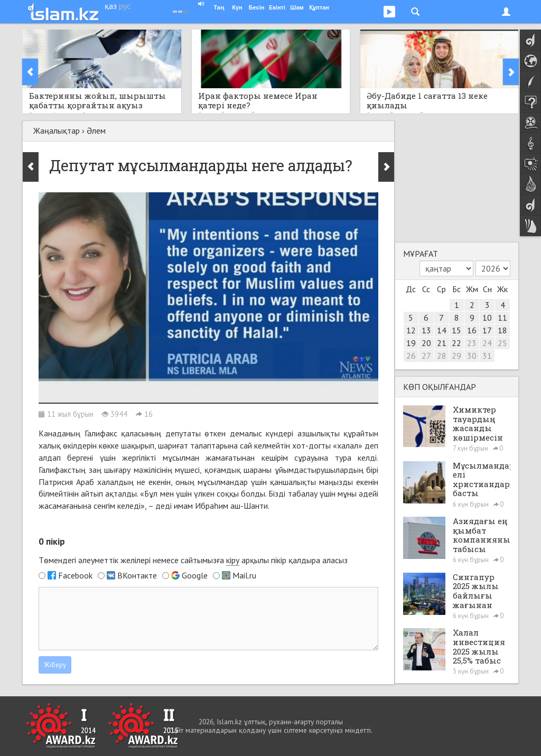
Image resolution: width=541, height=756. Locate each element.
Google (195, 575)
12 (411, 330)
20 (426, 343)
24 (487, 343)
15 (456, 330)
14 (442, 330)
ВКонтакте (137, 575)
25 (502, 343)
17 (487, 330)
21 (442, 343)
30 (472, 356)
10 (487, 318)
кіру (233, 560)
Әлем (96, 130)
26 (411, 356)
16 (472, 330)
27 (426, 356)
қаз (111, 6)
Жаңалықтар (57, 130)
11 (502, 318)
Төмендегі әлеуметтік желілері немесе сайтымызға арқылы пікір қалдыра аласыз (193, 560)
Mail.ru (244, 575)
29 (456, 356)
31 (487, 356)
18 (502, 330)
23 (472, 343)
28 (442, 356)
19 (411, 343)
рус (125, 6)
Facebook (75, 575)
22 (456, 343)
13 (426, 330)
